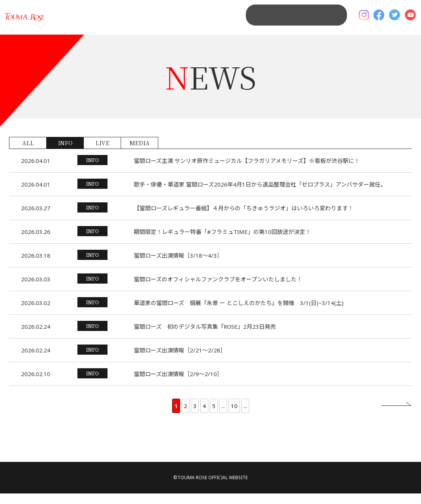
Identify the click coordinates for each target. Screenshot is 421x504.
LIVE (102, 153)
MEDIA (140, 153)
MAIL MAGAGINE (311, 22)
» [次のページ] (396, 416)
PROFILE (214, 22)
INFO (65, 153)
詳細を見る (210, 171)
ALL (28, 153)
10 (234, 416)
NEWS (180, 22)
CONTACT (254, 22)
